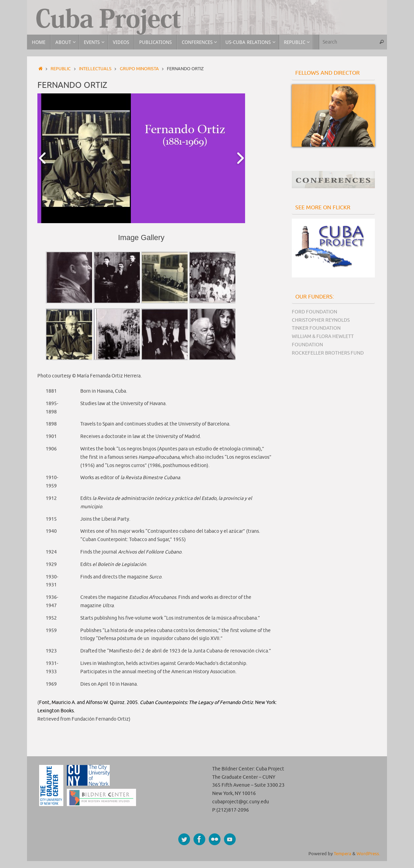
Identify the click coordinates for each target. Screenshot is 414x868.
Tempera (343, 854)
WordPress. (368, 854)
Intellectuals (95, 69)
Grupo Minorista (139, 69)
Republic (61, 69)
